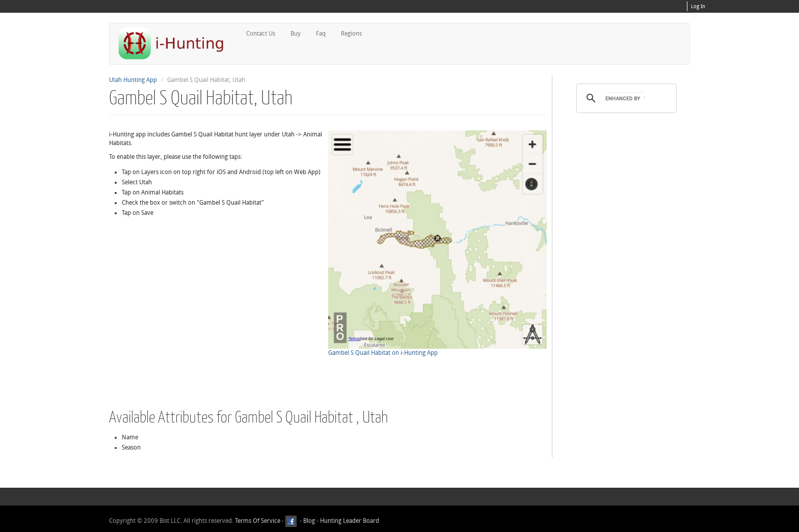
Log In (698, 7)
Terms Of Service (258, 521)
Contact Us (261, 34)
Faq (321, 34)
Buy (296, 34)
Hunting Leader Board (349, 521)
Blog (309, 521)
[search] (625, 98)
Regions (351, 34)
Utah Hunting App (133, 80)
